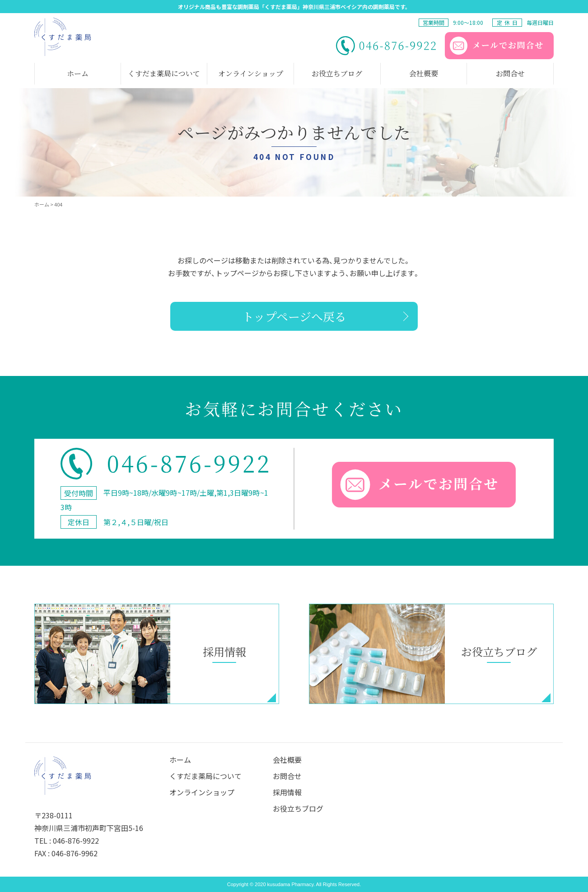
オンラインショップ (202, 792)
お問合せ (287, 776)
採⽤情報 (287, 792)
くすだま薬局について (205, 776)
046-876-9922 (76, 840)
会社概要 (287, 760)
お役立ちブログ (298, 808)
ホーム (180, 760)
